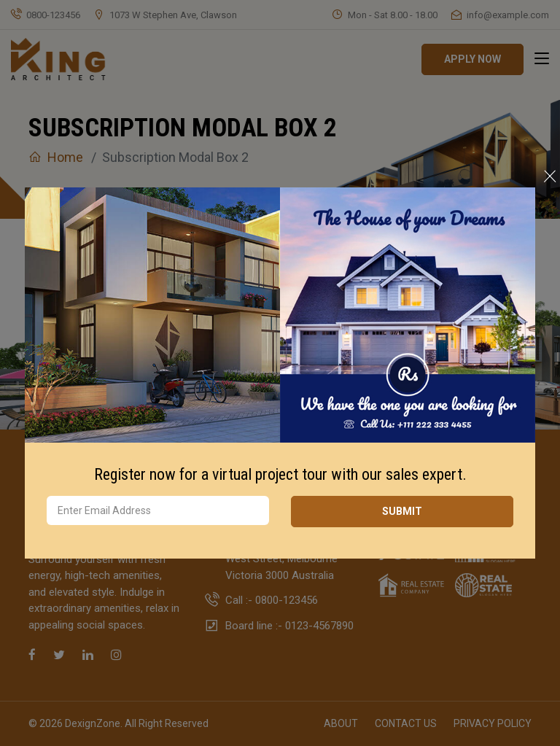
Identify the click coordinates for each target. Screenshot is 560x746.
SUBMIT (402, 511)
